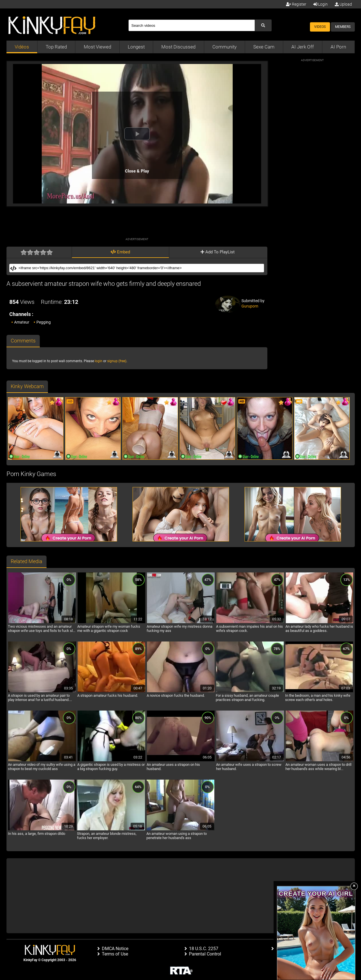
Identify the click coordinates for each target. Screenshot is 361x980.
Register (296, 4)
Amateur (22, 322)
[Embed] (141, 268)
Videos (320, 27)
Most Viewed (97, 47)
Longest (136, 47)
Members (343, 27)
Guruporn (250, 306)
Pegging (44, 322)
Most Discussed (178, 47)
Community (224, 47)
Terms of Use (115, 954)
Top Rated (56, 47)
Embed (120, 252)
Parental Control (205, 954)
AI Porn (338, 47)
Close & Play (137, 171)
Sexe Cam (264, 47)
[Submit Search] (263, 25)
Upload (343, 4)
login (99, 361)
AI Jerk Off (303, 47)
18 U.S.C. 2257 (204, 949)
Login (321, 4)
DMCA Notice (115, 949)
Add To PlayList (218, 252)
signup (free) (117, 361)
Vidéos (22, 47)
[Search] (191, 25)
